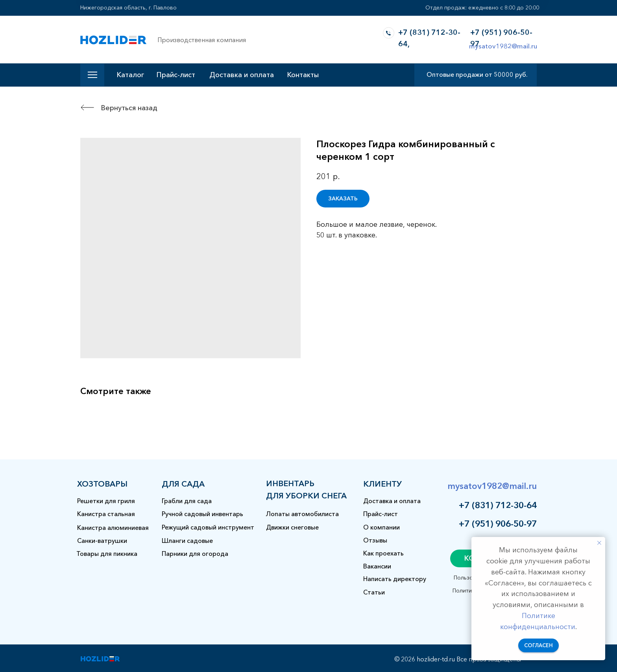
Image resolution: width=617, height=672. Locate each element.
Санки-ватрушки (102, 541)
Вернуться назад (129, 108)
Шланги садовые (187, 541)
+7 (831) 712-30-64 (498, 505)
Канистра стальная (106, 514)
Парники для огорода (195, 554)
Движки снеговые (292, 527)
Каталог (130, 75)
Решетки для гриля (106, 501)
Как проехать (383, 553)
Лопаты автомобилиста (302, 514)
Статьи (374, 592)
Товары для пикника (107, 554)
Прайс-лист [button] (176, 75)
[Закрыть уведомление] (599, 543)
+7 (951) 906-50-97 (498, 524)
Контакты (303, 75)
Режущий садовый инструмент (208, 527)
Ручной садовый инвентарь (202, 514)
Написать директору (395, 579)
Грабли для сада (187, 501)
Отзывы (375, 540)
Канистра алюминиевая (113, 528)
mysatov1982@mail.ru (503, 46)
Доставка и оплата (242, 75)
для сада (183, 484)
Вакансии (377, 566)
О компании (381, 527)
